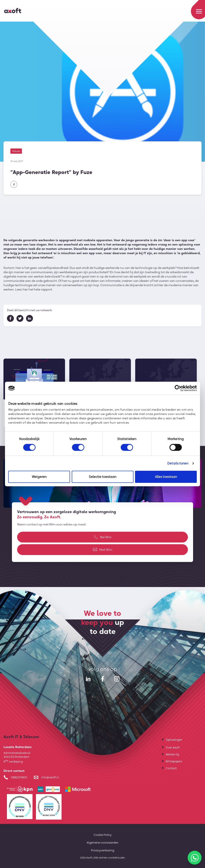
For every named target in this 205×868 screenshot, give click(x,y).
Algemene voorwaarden (102, 842)
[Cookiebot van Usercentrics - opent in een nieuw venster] (178, 388)
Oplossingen (174, 740)
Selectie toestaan (103, 477)
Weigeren (39, 477)
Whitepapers (174, 761)
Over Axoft (173, 747)
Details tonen (178, 463)
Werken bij (172, 754)
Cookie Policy (103, 835)
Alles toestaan (166, 477)
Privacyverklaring (103, 850)
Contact (171, 768)
